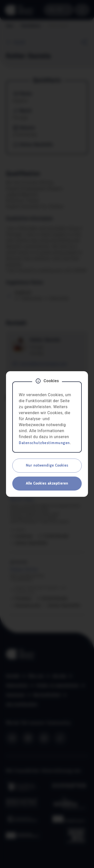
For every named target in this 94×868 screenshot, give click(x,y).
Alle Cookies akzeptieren (47, 484)
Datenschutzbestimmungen (44, 443)
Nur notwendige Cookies (47, 466)
